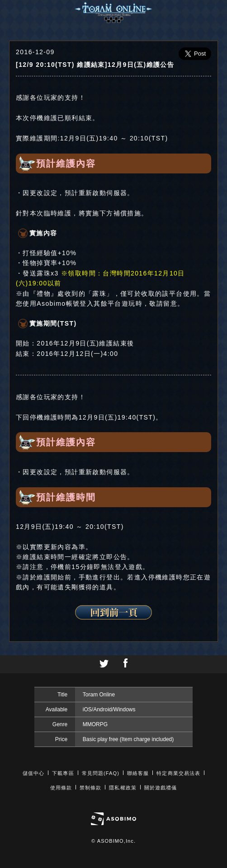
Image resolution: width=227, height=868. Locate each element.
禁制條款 (90, 788)
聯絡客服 (138, 773)
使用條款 (61, 788)
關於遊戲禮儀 (161, 788)
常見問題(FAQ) (101, 773)
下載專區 (63, 773)
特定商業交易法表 (178, 773)
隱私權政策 (123, 788)
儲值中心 (33, 773)
